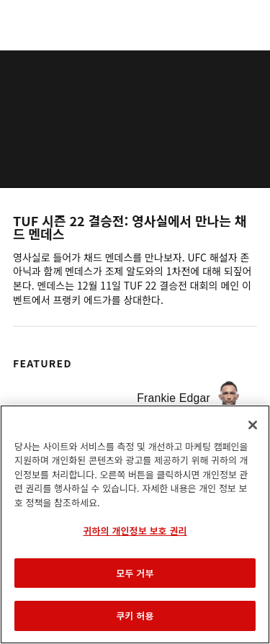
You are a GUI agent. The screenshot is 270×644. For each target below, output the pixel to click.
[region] (135, 524)
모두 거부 (135, 573)
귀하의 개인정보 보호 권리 (135, 531)
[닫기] (253, 425)
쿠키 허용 (135, 616)
